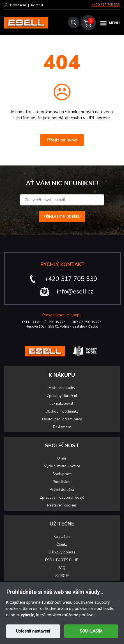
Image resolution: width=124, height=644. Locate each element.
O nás (62, 458)
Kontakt (37, 5)
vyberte (27, 615)
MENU (114, 23)
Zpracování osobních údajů (62, 498)
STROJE (62, 576)
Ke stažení (62, 537)
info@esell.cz (75, 292)
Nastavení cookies (62, 505)
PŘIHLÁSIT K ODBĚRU (62, 216)
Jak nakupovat (62, 404)
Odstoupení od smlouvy (62, 419)
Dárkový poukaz (62, 552)
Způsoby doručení (62, 396)
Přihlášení (18, 5)
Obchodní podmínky (62, 411)
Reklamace (62, 427)
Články (62, 544)
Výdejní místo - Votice (62, 466)
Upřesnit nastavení (33, 631)
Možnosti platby (62, 388)
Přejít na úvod (62, 140)
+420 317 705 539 (106, 5)
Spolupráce (62, 474)
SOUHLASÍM (91, 631)
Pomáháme (62, 482)
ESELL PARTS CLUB (62, 560)
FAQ (62, 568)
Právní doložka (62, 490)
